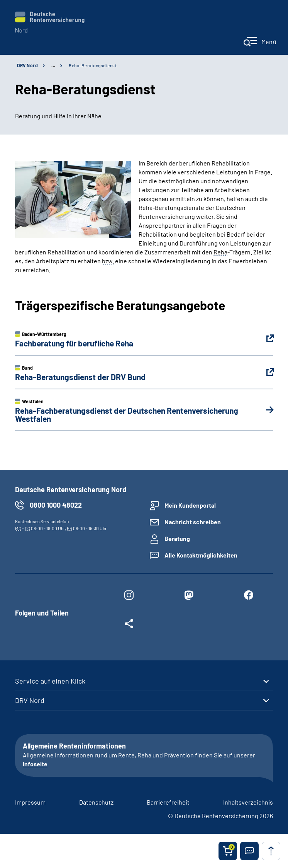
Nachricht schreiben (193, 522)
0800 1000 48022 (56, 505)
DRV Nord (30, 700)
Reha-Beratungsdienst (93, 65)
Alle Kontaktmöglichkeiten (201, 555)
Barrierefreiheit (168, 802)
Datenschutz (96, 802)
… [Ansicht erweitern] (53, 65)
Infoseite (35, 764)
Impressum (30, 802)
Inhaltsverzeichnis (248, 802)
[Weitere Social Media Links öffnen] (129, 625)
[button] (249, 851)
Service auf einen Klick (50, 681)
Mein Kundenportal (190, 505)
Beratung (177, 538)
